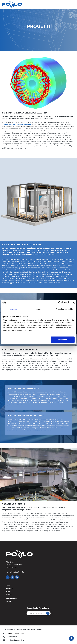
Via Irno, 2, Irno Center (15, 634)
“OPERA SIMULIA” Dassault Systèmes (17, 124)
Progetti (9, 592)
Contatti (9, 601)
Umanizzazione (11, 598)
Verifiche (9, 595)
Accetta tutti (63, 340)
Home (8, 585)
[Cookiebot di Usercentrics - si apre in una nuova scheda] (60, 303)
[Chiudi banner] (74, 303)
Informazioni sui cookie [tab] (64, 309)
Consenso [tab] (13, 309)
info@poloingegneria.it (15, 640)
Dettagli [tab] (38, 309)
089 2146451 (12, 637)
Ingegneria (10, 588)
